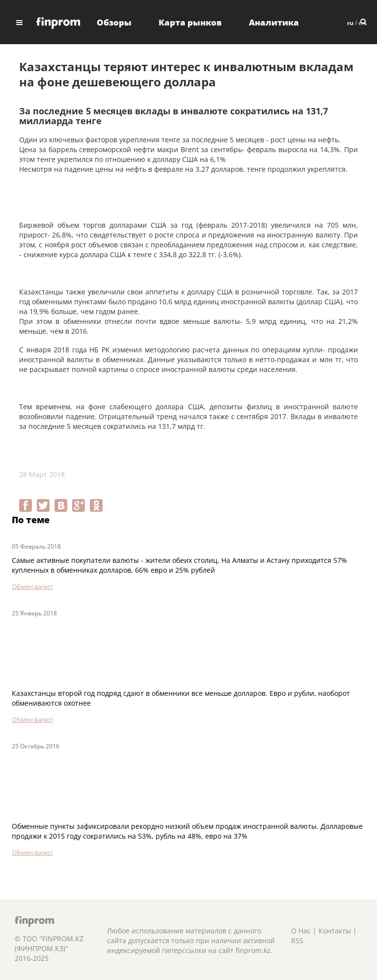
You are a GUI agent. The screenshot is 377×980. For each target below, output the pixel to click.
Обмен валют (32, 586)
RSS (297, 940)
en (362, 23)
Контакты (335, 931)
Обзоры (114, 22)
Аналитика (274, 22)
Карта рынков (190, 22)
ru (350, 23)
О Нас (301, 931)
